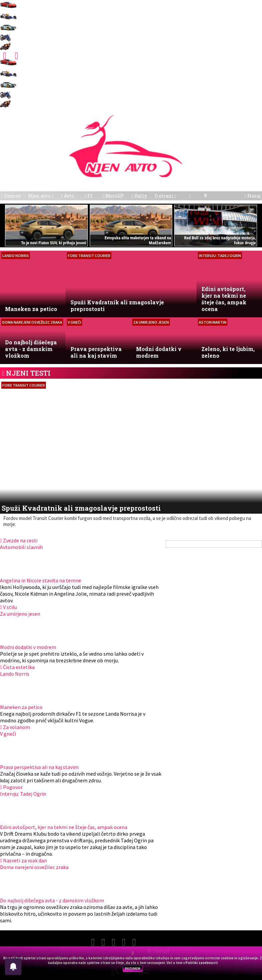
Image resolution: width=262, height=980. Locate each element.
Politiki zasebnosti (202, 963)
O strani (165, 196)
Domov (11, 196)
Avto (68, 196)
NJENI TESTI (28, 373)
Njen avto (41, 196)
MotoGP (113, 196)
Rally (139, 196)
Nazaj (253, 196)
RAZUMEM (133, 968)
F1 (89, 196)
